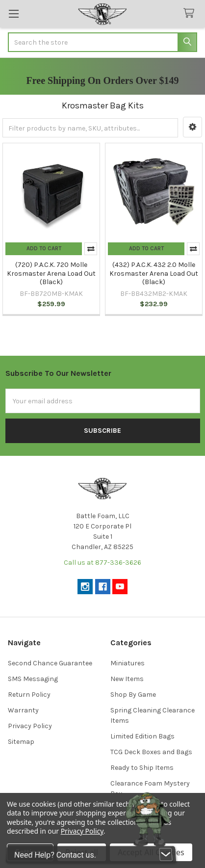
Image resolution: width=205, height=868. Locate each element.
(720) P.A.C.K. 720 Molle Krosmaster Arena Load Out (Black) (51, 273)
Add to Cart (44, 249)
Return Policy (29, 695)
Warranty (23, 710)
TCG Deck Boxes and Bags (151, 752)
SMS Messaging (33, 679)
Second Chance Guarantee (50, 663)
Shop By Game (133, 695)
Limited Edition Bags (142, 736)
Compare (91, 249)
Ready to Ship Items (142, 768)
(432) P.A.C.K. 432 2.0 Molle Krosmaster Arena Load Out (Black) (154, 273)
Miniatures (128, 663)
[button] (192, 127)
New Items (127, 679)
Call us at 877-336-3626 (102, 563)
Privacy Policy (30, 726)
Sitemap (21, 742)
